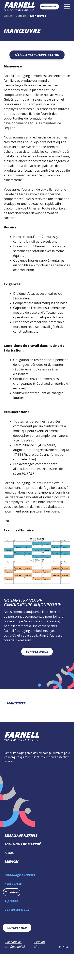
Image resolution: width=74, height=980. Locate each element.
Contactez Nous (17, 910)
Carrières (22, 16)
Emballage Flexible (21, 835)
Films (9, 853)
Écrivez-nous (37, 652)
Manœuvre (16, 703)
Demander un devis (49, 6)
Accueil (9, 16)
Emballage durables (20, 875)
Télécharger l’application (37, 55)
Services (12, 861)
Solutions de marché (23, 844)
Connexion (17, 928)
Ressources (13, 884)
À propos (11, 901)
